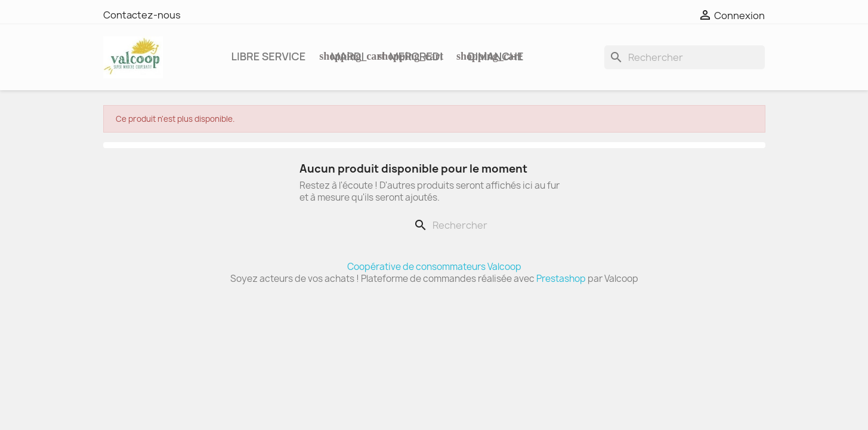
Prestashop (561, 279)
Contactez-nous (142, 15)
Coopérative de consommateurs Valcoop (434, 267)
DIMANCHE (494, 56)
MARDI (347, 56)
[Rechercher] (685, 57)
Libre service (269, 56)
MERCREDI (415, 56)
